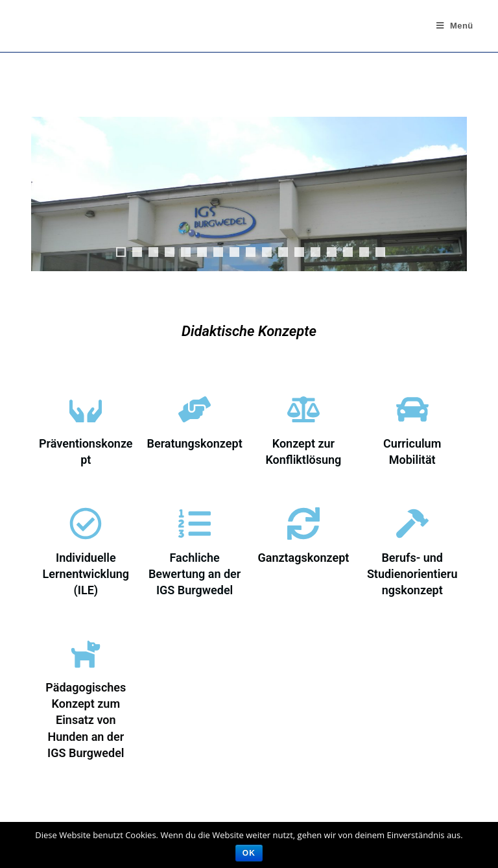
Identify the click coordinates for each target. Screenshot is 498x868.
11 (283, 252)
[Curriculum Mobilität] (412, 409)
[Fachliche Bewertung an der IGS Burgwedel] (195, 524)
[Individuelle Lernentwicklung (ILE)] (86, 524)
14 (332, 252)
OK (249, 853)
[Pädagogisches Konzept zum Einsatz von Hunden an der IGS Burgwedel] (86, 653)
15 (348, 252)
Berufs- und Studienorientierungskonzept (412, 574)
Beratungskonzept (195, 443)
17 (380, 252)
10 (267, 252)
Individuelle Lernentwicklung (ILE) (86, 574)
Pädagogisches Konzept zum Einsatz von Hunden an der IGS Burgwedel (86, 720)
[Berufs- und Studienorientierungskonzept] (412, 524)
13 (315, 252)
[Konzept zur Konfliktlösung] (303, 409)
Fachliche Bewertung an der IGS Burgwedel (195, 574)
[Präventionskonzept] (86, 409)
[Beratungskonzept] (195, 409)
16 (364, 252)
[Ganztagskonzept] (303, 524)
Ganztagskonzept (303, 558)
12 (299, 252)
